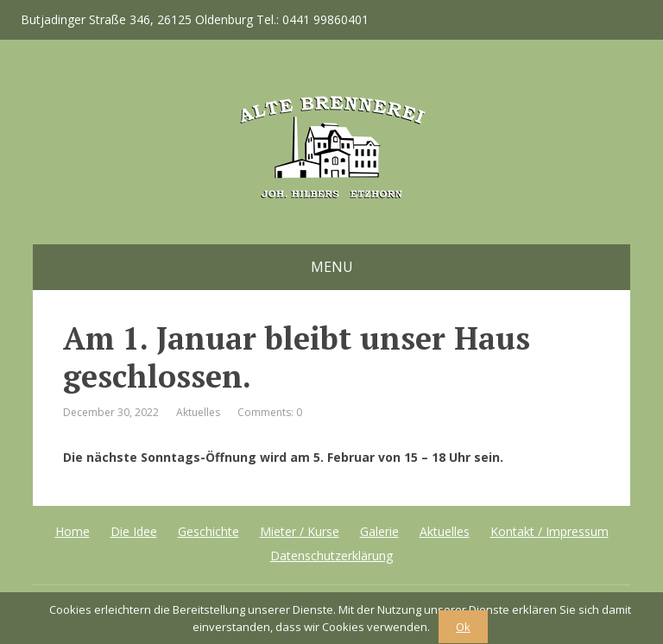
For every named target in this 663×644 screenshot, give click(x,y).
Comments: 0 (270, 412)
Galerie (379, 531)
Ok (463, 627)
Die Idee (134, 531)
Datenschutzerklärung (331, 556)
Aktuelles (198, 412)
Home (73, 531)
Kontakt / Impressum (549, 531)
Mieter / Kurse (300, 531)
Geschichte (208, 531)
